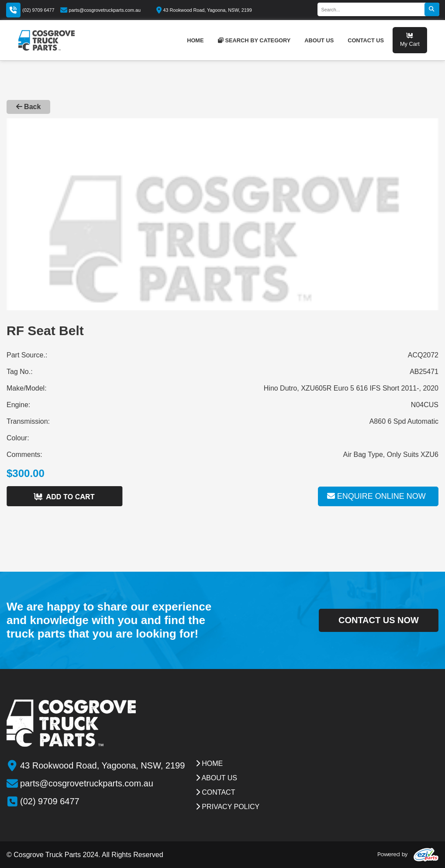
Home (209, 763)
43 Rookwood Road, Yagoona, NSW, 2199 (204, 10)
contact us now (379, 620)
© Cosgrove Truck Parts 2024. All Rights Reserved (85, 855)
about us (319, 40)
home (195, 40)
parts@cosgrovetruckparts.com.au (100, 10)
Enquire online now (376, 496)
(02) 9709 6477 (38, 10)
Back (29, 107)
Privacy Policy (228, 807)
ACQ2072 (423, 355)
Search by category (254, 40)
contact (216, 792)
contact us (366, 40)
